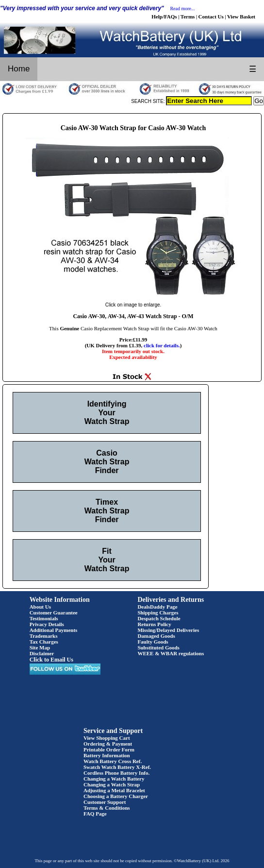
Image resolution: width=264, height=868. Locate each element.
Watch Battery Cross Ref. (113, 761)
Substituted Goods (158, 647)
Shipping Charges (158, 613)
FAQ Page (95, 814)
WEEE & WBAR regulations (171, 653)
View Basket (241, 17)
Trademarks (44, 636)
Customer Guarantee (54, 613)
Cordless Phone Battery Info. (116, 773)
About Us (40, 607)
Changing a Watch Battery (114, 779)
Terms (188, 17)
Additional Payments (54, 630)
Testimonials (44, 618)
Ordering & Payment (108, 744)
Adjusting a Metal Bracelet (114, 790)
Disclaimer (42, 653)
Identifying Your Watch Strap (107, 413)
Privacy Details (47, 624)
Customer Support (105, 802)
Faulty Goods (153, 642)
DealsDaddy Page (157, 607)
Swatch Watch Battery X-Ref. (117, 767)
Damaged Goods (156, 636)
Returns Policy (154, 624)
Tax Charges (44, 642)
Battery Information (107, 755)
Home (19, 69)
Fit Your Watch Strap (107, 560)
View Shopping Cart (107, 738)
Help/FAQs (164, 17)
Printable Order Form (109, 749)
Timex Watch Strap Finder (107, 511)
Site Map (40, 647)
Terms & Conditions (107, 808)
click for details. (162, 345)
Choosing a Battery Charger (116, 796)
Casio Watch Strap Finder (107, 462)
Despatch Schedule (159, 618)
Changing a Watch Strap (112, 784)
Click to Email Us (51, 660)
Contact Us (211, 17)
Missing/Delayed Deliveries (168, 630)
